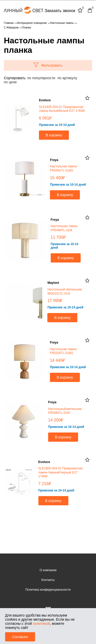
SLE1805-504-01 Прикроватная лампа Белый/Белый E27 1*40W (62, 109)
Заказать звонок (60, 11)
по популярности (41, 78)
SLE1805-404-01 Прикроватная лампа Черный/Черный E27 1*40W (61, 472)
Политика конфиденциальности (48, 590)
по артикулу (67, 78)
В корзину (54, 135)
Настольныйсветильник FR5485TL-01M (65, 411)
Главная (9, 23)
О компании (48, 570)
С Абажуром (11, 28)
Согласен (20, 637)
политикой (41, 623)
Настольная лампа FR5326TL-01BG (63, 351)
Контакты (48, 580)
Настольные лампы (62, 23)
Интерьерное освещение (32, 23)
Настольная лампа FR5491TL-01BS (63, 168)
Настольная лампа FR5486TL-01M (64, 228)
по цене (10, 82)
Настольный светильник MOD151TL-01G (65, 291)
